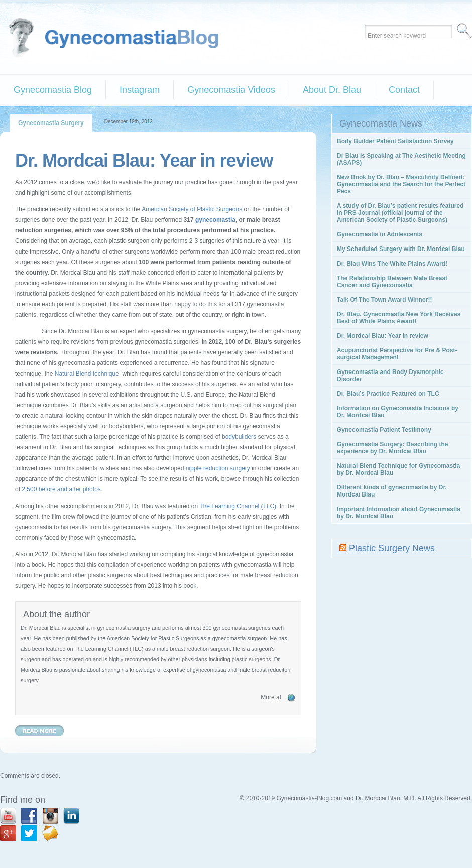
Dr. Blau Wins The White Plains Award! (392, 264)
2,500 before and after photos (61, 489)
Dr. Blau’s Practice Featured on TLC (388, 394)
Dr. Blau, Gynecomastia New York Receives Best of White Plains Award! (399, 318)
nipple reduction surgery (218, 468)
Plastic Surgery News (392, 548)
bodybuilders (239, 437)
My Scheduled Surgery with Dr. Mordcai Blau (401, 249)
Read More (39, 731)
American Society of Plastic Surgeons (192, 209)
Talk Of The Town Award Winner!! (384, 300)
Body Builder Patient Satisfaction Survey (395, 141)
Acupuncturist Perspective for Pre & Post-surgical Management (397, 354)
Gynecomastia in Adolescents (380, 234)
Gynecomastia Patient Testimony (384, 430)
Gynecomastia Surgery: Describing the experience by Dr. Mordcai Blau (392, 448)
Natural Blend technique (87, 374)
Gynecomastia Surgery (51, 123)
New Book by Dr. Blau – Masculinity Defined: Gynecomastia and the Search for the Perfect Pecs (401, 184)
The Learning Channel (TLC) (238, 506)
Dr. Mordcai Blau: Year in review (144, 160)
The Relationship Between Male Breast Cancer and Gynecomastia (392, 282)
